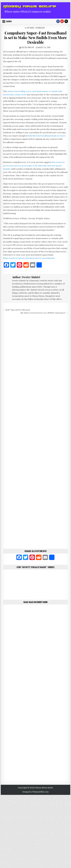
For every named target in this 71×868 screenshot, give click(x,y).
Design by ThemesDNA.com (35, 792)
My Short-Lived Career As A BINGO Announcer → (44, 313)
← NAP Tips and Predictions (17, 310)
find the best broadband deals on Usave (47, 136)
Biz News (31, 28)
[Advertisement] (35, 430)
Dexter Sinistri (28, 47)
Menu (9, 21)
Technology (40, 28)
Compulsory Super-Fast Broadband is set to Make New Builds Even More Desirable (35, 38)
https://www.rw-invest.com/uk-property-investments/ (29, 258)
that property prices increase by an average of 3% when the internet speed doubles (34, 166)
